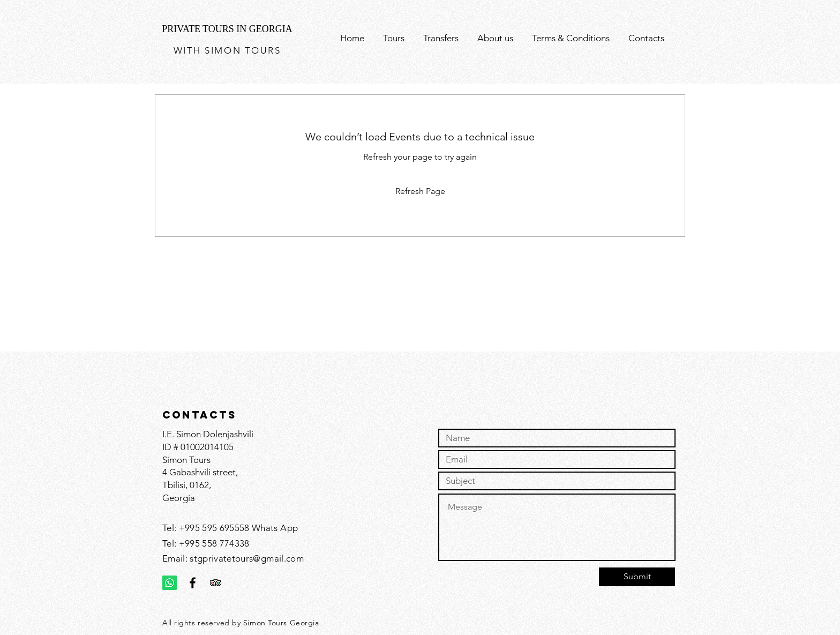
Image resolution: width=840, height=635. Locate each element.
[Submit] (637, 577)
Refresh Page (420, 191)
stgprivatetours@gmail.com (247, 558)
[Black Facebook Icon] (193, 583)
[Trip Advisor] (216, 583)
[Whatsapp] (170, 583)
